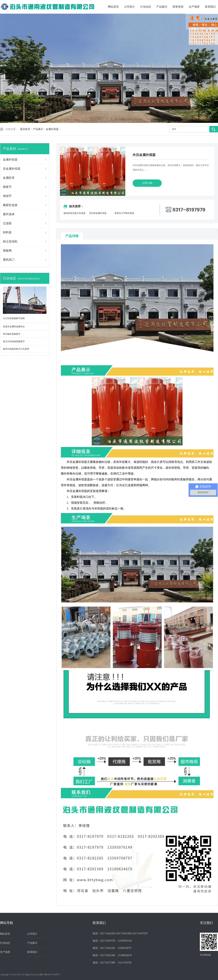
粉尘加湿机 (10, 241)
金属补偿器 (52, 129)
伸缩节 (7, 196)
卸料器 (7, 232)
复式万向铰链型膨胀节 (14, 341)
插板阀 (7, 251)
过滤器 (7, 223)
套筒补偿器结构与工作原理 (16, 349)
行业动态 (146, 7)
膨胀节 (7, 187)
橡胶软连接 (10, 205)
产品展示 (162, 7)
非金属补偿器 (12, 169)
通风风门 (9, 260)
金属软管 (9, 178)
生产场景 (194, 7)
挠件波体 (9, 214)
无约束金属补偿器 (98, 213)
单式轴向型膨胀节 (12, 334)
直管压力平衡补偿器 (124, 213)
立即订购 (147, 183)
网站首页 (113, 7)
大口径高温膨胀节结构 (14, 318)
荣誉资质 (178, 7)
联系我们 (210, 7)
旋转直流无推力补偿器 (74, 213)
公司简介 (130, 7)
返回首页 (25, 129)
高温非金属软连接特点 (14, 327)
